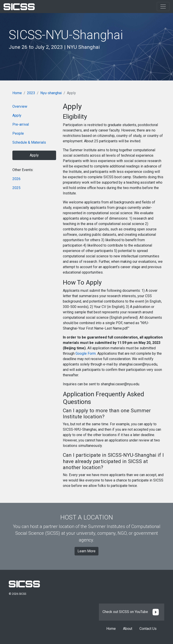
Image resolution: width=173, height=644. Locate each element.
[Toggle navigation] (163, 7)
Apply (17, 115)
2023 (31, 93)
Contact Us (148, 629)
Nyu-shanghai (51, 93)
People (18, 133)
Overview (20, 106)
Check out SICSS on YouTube (132, 612)
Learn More (86, 551)
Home (17, 93)
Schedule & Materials (29, 142)
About (128, 629)
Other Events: (23, 170)
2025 (16, 188)
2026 (16, 179)
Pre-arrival (21, 124)
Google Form (86, 353)
